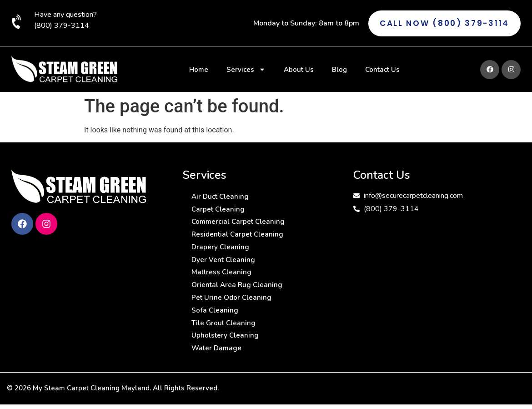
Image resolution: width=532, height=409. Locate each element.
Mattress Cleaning (222, 279)
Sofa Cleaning (215, 320)
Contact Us (382, 70)
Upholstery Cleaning (226, 347)
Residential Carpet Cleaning (239, 238)
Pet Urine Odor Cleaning (232, 306)
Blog (339, 70)
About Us (299, 70)
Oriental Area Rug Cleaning (238, 293)
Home (199, 70)
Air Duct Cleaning (221, 197)
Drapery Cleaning (221, 252)
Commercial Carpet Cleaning (240, 224)
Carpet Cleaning (219, 211)
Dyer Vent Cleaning (224, 265)
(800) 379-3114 (62, 25)
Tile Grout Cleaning (224, 333)
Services (246, 69)
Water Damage (217, 361)
